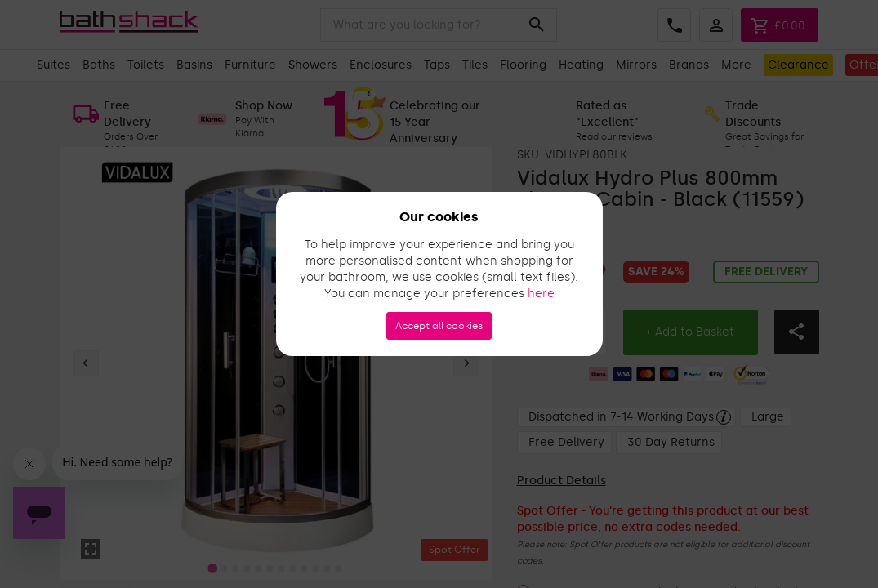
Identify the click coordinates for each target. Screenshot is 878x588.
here (541, 294)
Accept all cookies (439, 326)
